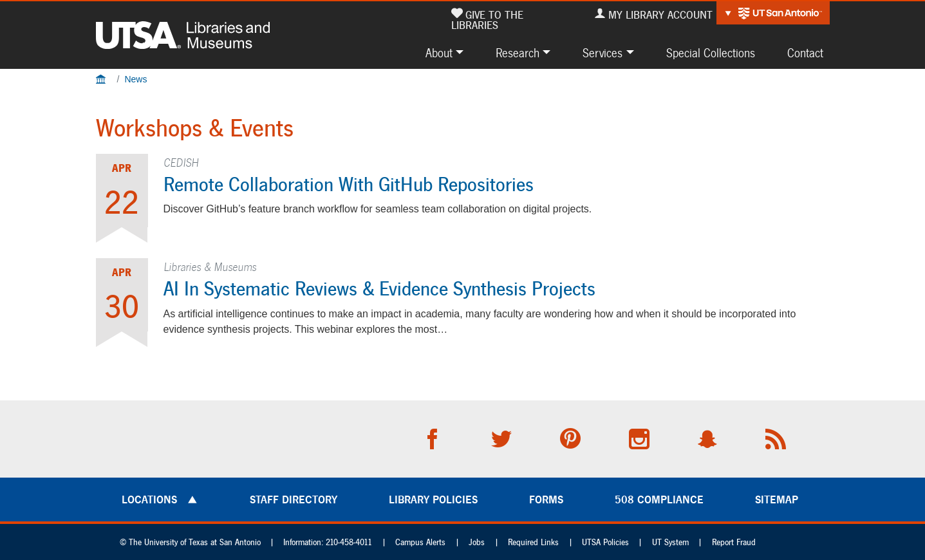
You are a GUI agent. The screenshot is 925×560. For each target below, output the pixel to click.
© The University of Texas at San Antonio (190, 542)
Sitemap (777, 499)
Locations (149, 499)
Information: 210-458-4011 (328, 542)
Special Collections (711, 53)
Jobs (477, 542)
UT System (670, 542)
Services (603, 53)
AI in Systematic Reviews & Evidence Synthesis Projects (379, 288)
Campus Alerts (420, 542)
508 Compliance (659, 499)
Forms (546, 499)
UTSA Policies (605, 542)
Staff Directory (294, 499)
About (439, 53)
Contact (805, 53)
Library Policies (433, 499)
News (135, 79)
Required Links (533, 542)
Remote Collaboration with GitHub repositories (349, 184)
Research (518, 53)
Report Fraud (734, 542)
